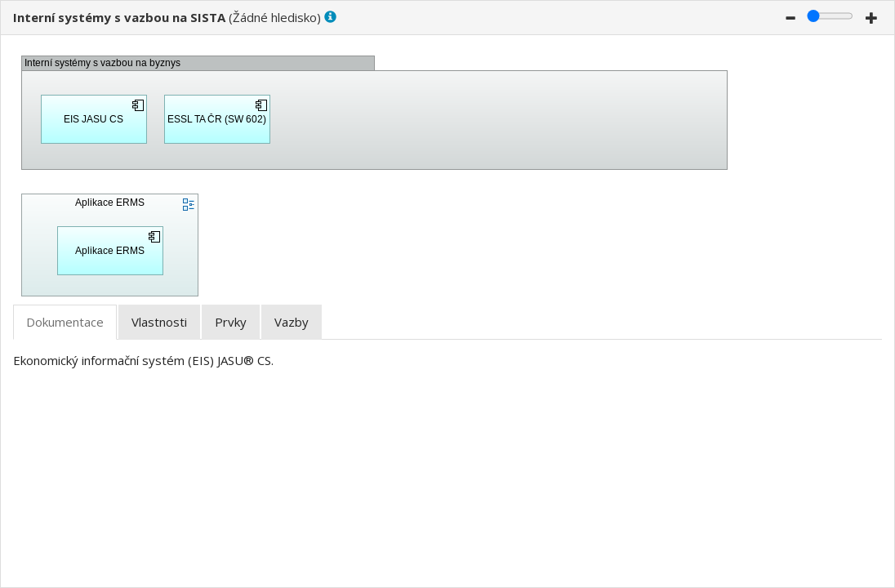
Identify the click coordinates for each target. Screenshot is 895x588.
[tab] (65, 322)
